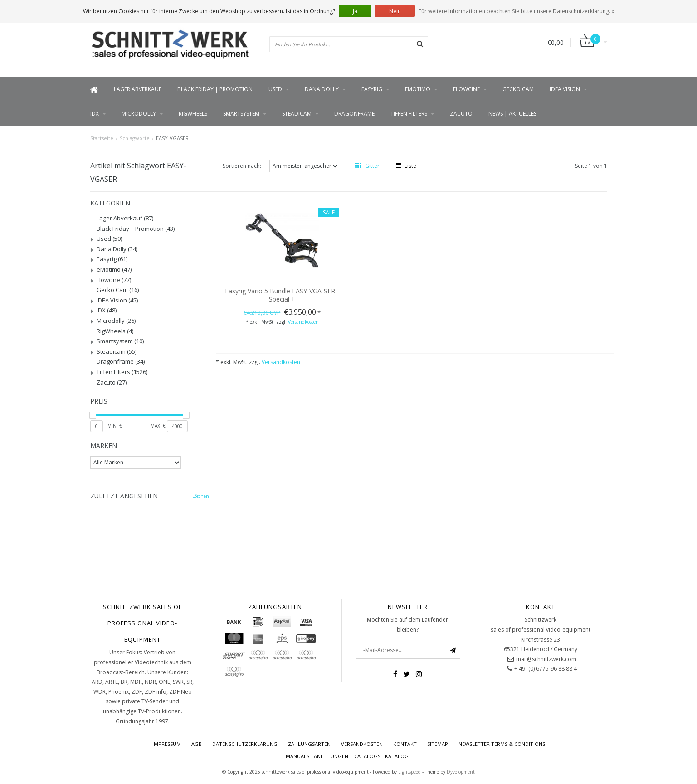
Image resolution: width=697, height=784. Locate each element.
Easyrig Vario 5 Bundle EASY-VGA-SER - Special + (282, 295)
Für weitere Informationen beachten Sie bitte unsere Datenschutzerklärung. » (517, 11)
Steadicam (297, 114)
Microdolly (139, 114)
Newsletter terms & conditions (502, 744)
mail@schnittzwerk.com (546, 659)
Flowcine (466, 89)
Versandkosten (303, 322)
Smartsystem (241, 114)
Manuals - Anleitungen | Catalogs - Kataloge (348, 756)
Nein (395, 11)
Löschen (201, 496)
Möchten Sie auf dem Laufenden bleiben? (408, 625)
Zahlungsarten (309, 744)
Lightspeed (409, 772)
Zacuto (461, 114)
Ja (355, 11)
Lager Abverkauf (138, 89)
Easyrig (372, 89)
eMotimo (418, 89)
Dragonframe (354, 114)
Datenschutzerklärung (245, 744)
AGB (197, 744)
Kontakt (405, 744)
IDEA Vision (565, 89)
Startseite (102, 138)
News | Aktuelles (512, 114)
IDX (95, 114)
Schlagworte (135, 138)
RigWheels (193, 114)
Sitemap (438, 744)
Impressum (167, 744)
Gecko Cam (518, 89)
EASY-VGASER (172, 138)
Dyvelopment (461, 772)
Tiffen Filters (409, 114)
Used (275, 89)
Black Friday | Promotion (215, 89)
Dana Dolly (322, 89)
